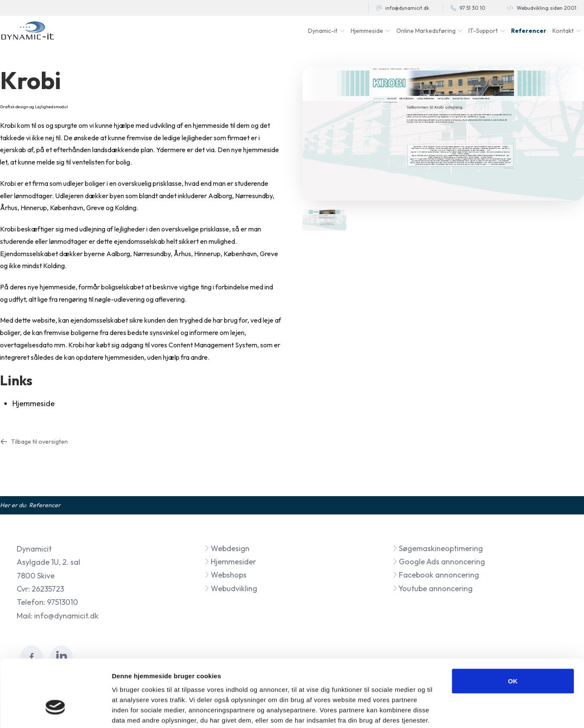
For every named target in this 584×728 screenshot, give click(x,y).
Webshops (225, 575)
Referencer (529, 31)
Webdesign (227, 548)
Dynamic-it (323, 31)
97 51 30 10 (472, 8)
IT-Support (483, 31)
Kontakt (563, 31)
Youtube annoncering (433, 588)
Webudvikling (231, 588)
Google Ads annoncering (439, 562)
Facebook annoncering (436, 575)
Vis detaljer (443, 711)
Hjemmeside (33, 403)
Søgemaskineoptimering (438, 548)
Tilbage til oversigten (34, 442)
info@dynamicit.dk (407, 8)
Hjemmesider (230, 562)
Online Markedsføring (426, 31)
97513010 (62, 602)
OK (513, 627)
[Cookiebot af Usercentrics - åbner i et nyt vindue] (55, 711)
